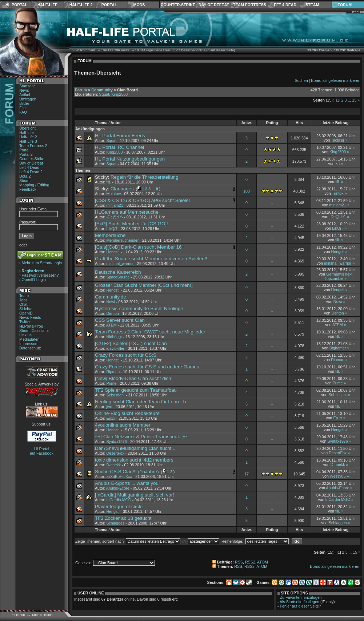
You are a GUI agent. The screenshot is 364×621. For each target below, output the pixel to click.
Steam (312, 5)
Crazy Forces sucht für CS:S (126, 355)
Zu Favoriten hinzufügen (301, 597)
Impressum (29, 344)
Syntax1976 (116, 442)
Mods (139, 5)
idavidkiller (115, 348)
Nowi (111, 302)
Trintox (337, 193)
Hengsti (113, 252)
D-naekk (113, 465)
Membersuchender (122, 240)
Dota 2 (25, 176)
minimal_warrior (120, 264)
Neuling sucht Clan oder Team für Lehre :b (140, 402)
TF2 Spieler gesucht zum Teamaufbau (136, 390)
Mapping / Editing (34, 185)
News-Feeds (30, 317)
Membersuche (110, 235)
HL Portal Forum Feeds (120, 136)
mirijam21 (115, 205)
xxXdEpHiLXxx (119, 476)
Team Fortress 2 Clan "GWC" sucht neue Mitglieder (150, 332)
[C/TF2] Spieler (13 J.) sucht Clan (131, 343)
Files (23, 108)
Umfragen (28, 99)
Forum (345, 5)
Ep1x (111, 418)
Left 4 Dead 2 (31, 172)
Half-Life (47, 5)
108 (247, 191)
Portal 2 (26, 154)
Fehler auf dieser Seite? (301, 606)
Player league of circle (119, 507)
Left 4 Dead (284, 5)
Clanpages (122, 189)
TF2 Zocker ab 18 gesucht (123, 518)
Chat (23, 304)
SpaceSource (118, 277)
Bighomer (338, 348)
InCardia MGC (119, 500)
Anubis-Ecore (118, 488)
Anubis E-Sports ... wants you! (127, 483)
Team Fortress (250, 5)
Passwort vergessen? (40, 275)
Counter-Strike (178, 5)
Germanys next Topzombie (339, 276)
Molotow (113, 194)
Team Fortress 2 (33, 146)
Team (24, 296)
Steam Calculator (34, 331)
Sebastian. (115, 395)
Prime (111, 383)
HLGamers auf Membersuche (127, 212)
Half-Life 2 (81, 5)
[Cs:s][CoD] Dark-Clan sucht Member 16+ (140, 247)
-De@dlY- (115, 217)
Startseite (27, 86)
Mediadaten (29, 339)
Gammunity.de (111, 297)
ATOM (263, 562)
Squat (104, 94)
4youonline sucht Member (123, 425)
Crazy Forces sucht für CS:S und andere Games (147, 367)
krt (338, 163)
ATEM (111, 325)
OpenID (26, 313)
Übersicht (27, 128)
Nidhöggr (114, 337)
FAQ (23, 112)
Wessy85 (338, 476)
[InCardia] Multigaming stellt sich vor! (135, 495)
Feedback (28, 189)
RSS (239, 562)
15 (354, 100)
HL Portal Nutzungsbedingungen (130, 159)
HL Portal (16, 5)
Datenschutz (30, 348)
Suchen (301, 80)
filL (109, 182)
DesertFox (115, 453)
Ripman (338, 360)
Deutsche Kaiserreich (118, 272)
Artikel (25, 95)
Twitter (25, 322)
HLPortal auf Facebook (42, 451)
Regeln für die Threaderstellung (144, 177)
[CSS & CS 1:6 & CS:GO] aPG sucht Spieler (143, 200)
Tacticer (338, 140)
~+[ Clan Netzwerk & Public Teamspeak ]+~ (142, 437)
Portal (109, 5)
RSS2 (250, 562)
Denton (112, 313)
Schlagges (115, 523)
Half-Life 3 (28, 141)
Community (102, 90)
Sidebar (26, 309)
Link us (25, 335)
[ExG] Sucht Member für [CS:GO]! (131, 224)
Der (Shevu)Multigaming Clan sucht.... (136, 448)
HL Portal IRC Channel (119, 147)
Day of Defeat (214, 5)
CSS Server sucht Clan (120, 320)
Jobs (23, 300)
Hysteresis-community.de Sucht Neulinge (139, 308)
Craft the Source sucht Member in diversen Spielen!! (151, 259)
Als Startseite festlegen (299, 602)
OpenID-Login (34, 280)
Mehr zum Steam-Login (42, 263)
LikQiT (112, 229)
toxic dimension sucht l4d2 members (134, 460)
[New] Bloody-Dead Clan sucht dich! (134, 378)
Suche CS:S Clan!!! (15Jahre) (127, 472)
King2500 (119, 94)
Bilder (24, 103)
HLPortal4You (31, 326)
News (24, 90)
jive (109, 407)
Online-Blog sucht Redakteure (127, 413)
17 (247, 474)
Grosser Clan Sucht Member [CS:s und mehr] (144, 285)
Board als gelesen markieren (336, 80)
